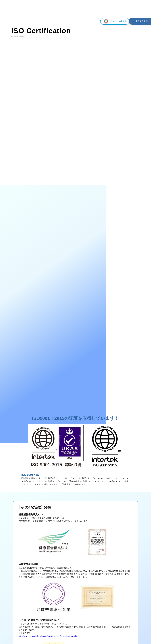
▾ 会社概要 (83, 10)
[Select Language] (138, 4)
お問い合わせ (143, 10)
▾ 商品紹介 (94, 10)
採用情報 (120, 10)
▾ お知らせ (130, 10)
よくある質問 (133, 21)
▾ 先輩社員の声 (107, 10)
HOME (73, 10)
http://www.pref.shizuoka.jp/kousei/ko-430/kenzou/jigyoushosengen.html (49, 636)
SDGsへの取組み (97, 21)
